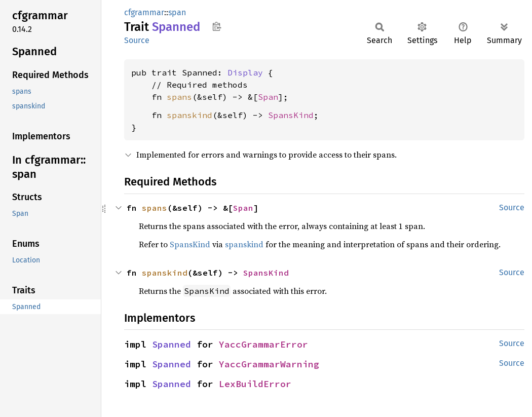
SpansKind (291, 115)
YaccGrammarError (263, 344)
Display (245, 72)
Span (268, 97)
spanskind (189, 115)
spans (179, 97)
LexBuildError (255, 384)
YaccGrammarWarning (269, 364)
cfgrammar (144, 12)
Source (137, 40)
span (177, 12)
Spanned (172, 344)
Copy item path (217, 26)
